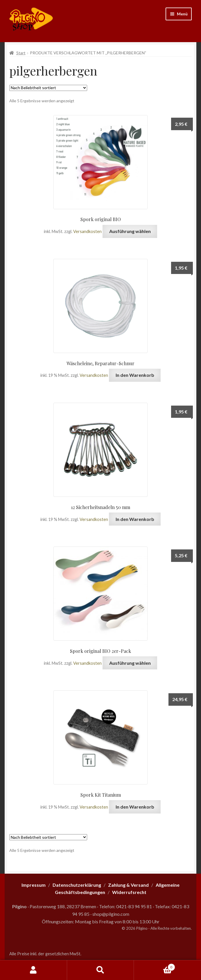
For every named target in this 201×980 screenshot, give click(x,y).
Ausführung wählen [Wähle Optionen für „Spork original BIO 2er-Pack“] (130, 663)
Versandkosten (87, 231)
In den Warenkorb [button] (135, 375)
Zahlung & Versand (128, 885)
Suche (101, 970)
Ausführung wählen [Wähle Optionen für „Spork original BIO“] (130, 231)
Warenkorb (154, 966)
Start (21, 53)
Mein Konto (34, 970)
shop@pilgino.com (111, 914)
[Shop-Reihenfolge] (48, 88)
